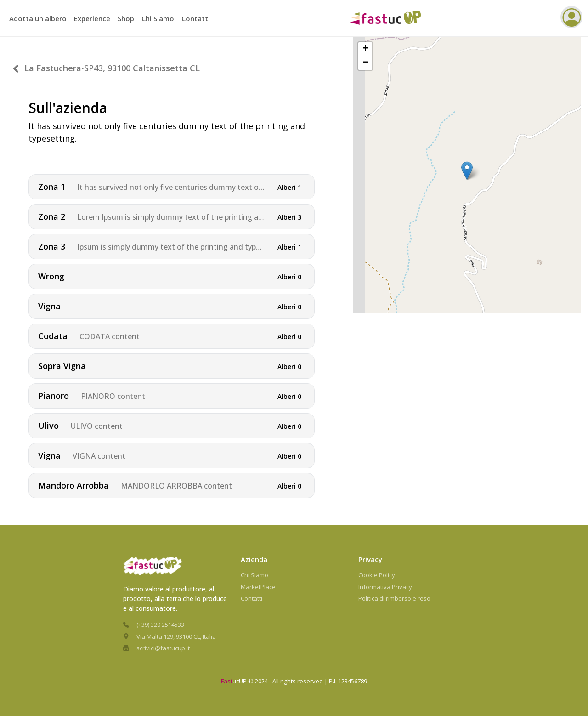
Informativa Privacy (385, 587)
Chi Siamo (158, 18)
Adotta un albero (38, 18)
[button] (467, 156)
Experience (92, 18)
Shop (126, 18)
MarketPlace (258, 587)
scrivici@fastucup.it (163, 648)
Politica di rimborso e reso (394, 598)
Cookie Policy (377, 575)
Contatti (196, 18)
